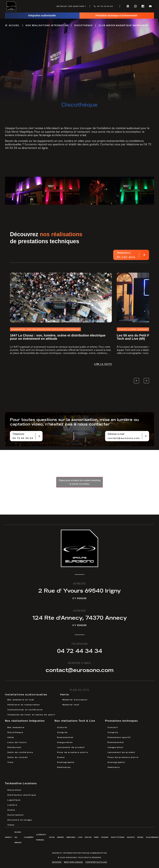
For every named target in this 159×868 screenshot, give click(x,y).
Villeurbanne (152, 837)
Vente (64, 694)
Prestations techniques (122, 721)
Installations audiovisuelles (26, 694)
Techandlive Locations (21, 783)
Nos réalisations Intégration (47, 25)
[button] (136, 391)
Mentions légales (73, 862)
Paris (96, 837)
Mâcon (88, 837)
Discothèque (83, 25)
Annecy (9, 837)
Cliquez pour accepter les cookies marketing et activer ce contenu (79, 482)
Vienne (140, 837)
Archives (57, 862)
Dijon (52, 837)
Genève (60, 837)
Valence (131, 837)
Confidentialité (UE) (96, 862)
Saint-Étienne (118, 837)
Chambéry (29, 837)
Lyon (80, 837)
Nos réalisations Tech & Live (75, 721)
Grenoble (71, 837)
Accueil (14, 25)
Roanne (105, 837)
